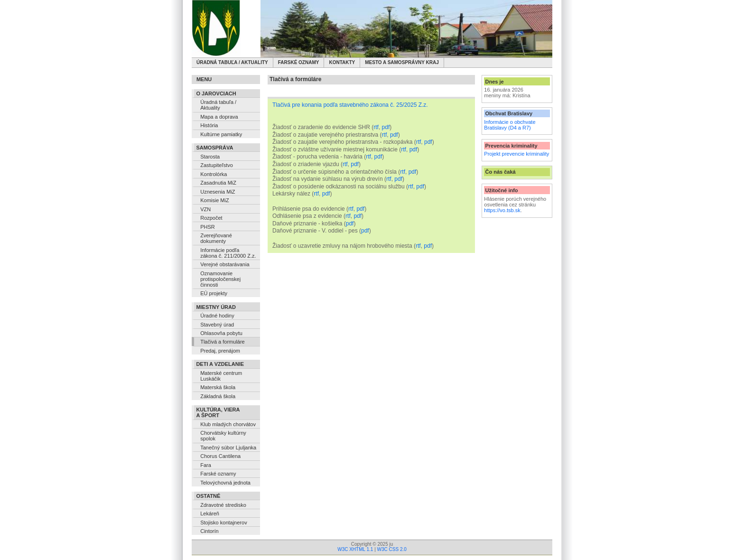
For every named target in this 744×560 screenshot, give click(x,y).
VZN (205, 209)
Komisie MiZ (215, 200)
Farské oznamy (299, 62)
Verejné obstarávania (225, 264)
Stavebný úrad (217, 325)
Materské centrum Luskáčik (221, 376)
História (209, 125)
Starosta (210, 157)
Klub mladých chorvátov (228, 424)
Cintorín (209, 531)
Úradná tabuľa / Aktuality (232, 62)
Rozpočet (211, 218)
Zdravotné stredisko (223, 505)
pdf (386, 127)
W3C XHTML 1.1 (355, 549)
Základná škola (218, 396)
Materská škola (218, 387)
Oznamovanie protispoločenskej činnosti (220, 279)
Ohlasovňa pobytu (221, 333)
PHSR (208, 227)
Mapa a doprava (219, 117)
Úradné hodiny (217, 316)
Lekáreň (210, 513)
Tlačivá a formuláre (223, 342)
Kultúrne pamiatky (221, 134)
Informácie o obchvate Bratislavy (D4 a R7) (510, 125)
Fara (206, 465)
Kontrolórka (214, 174)
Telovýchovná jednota (225, 483)
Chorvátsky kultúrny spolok (223, 436)
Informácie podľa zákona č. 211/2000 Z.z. (228, 253)
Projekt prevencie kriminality (516, 154)
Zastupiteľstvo (217, 165)
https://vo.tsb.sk (502, 210)
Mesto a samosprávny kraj (402, 62)
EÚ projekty (214, 293)
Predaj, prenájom (220, 351)
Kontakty (342, 62)
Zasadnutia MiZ (218, 183)
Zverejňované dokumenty (216, 238)
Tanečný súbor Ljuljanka (228, 448)
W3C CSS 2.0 (392, 549)
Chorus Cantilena (220, 456)
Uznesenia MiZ (218, 192)
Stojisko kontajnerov (223, 523)
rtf (376, 127)
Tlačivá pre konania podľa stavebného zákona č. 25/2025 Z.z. (350, 105)
